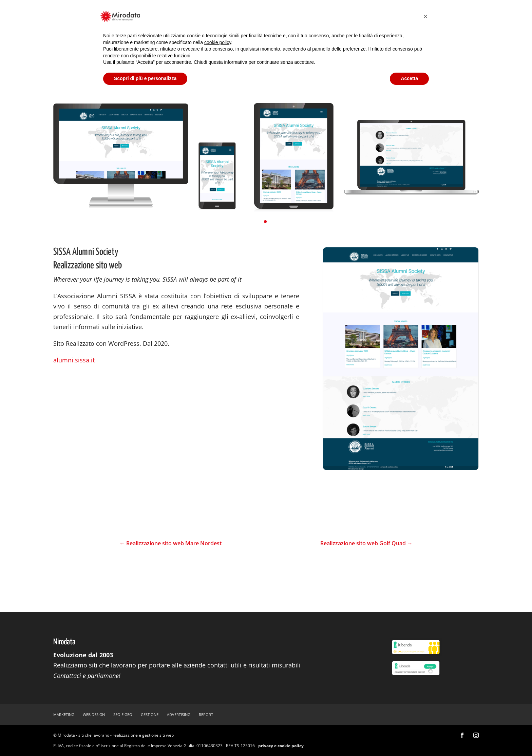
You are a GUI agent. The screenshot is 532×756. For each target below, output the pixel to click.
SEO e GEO (123, 714)
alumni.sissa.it (74, 360)
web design (94, 714)
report (206, 714)
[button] (265, 222)
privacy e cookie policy (281, 746)
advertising (179, 714)
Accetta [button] (409, 78)
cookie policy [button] (218, 42)
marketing (64, 714)
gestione (150, 714)
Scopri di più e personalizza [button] (145, 78)
